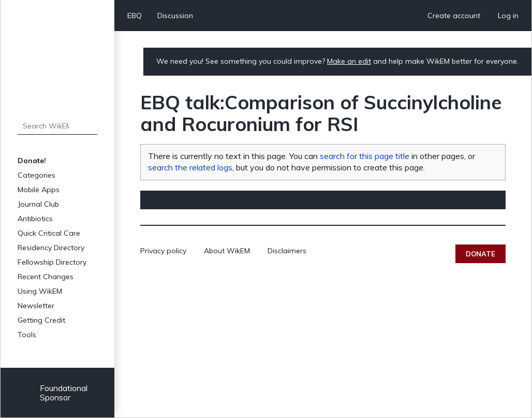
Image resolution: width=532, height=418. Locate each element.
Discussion (175, 16)
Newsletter (36, 306)
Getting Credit (41, 320)
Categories (36, 175)
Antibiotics (35, 219)
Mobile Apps (39, 190)
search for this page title (365, 156)
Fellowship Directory (52, 262)
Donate (481, 254)
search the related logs (190, 167)
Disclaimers (287, 251)
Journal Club (38, 204)
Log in (508, 16)
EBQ (135, 16)
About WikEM (227, 251)
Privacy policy (163, 251)
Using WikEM (40, 291)
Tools (27, 335)
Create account (454, 16)
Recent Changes (46, 277)
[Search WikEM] (57, 126)
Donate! (32, 161)
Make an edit (349, 61)
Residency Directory (51, 248)
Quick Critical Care (49, 233)
